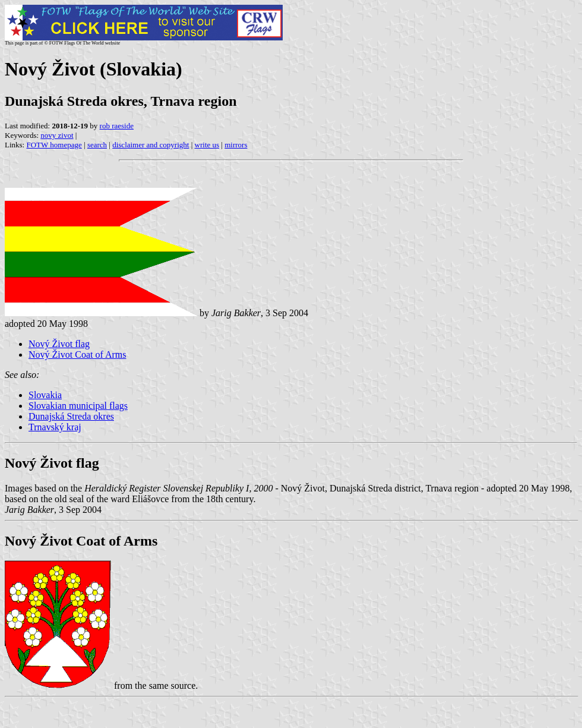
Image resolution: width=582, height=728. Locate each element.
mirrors (236, 145)
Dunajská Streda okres (71, 416)
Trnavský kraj (55, 427)
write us (207, 145)
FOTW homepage (54, 145)
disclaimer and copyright (151, 145)
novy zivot (57, 135)
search (97, 145)
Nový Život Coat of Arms (77, 354)
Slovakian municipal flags (78, 406)
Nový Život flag (59, 344)
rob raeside (117, 126)
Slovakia (45, 395)
